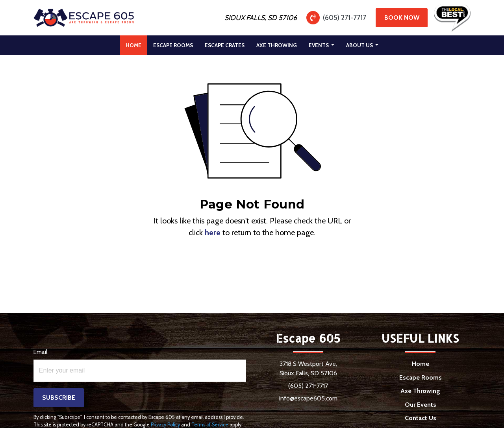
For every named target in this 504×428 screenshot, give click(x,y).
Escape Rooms (173, 45)
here (213, 232)
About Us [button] (360, 45)
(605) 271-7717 (345, 18)
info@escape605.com (308, 398)
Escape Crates (225, 45)
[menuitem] (133, 45)
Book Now (402, 18)
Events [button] (319, 45)
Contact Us (421, 418)
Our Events (421, 405)
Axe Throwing (277, 45)
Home (136, 43)
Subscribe (59, 398)
